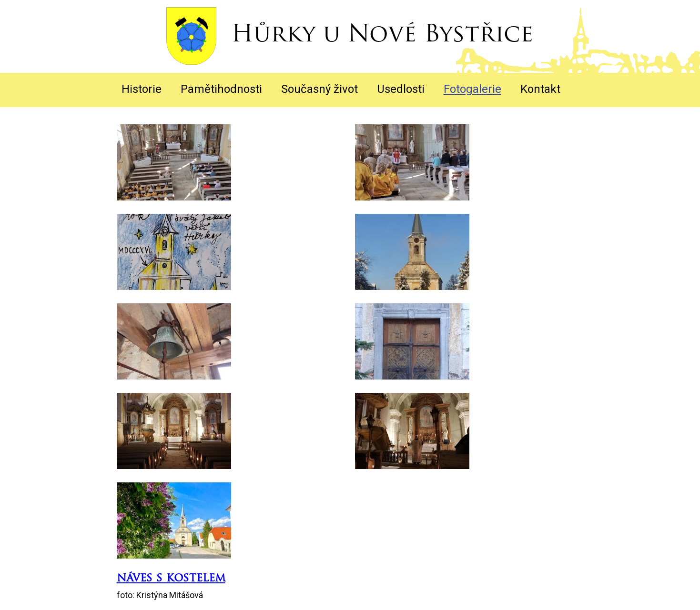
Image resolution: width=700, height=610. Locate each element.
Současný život (320, 89)
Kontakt (540, 89)
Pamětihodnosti (221, 89)
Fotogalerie (472, 89)
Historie (142, 89)
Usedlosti (401, 89)
